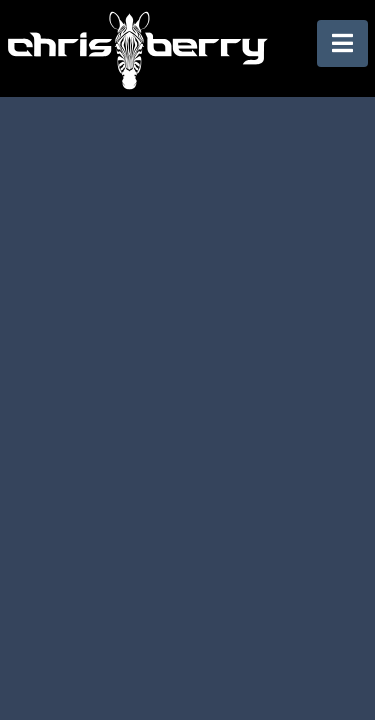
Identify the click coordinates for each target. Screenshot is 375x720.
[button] (342, 43)
